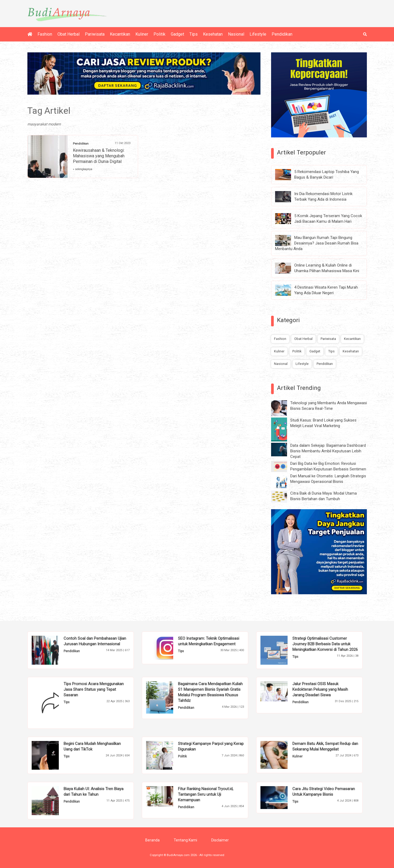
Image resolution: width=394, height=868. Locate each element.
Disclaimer (220, 840)
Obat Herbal (69, 34)
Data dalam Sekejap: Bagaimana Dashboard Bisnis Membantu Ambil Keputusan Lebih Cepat (328, 451)
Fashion (45, 34)
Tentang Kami (185, 840)
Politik (159, 34)
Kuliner (142, 34)
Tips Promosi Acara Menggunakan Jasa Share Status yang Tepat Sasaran (94, 689)
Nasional (236, 34)
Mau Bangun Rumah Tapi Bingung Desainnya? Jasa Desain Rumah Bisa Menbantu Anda (317, 243)
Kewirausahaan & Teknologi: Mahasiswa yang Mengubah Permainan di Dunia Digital (99, 156)
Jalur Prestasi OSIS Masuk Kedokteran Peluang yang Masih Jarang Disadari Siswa (320, 689)
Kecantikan (120, 34)
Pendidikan (282, 34)
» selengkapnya (83, 169)
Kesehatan (213, 34)
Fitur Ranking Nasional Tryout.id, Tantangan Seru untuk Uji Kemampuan (206, 794)
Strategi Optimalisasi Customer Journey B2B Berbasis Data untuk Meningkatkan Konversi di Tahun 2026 (325, 644)
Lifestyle (258, 34)
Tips (194, 34)
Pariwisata (95, 34)
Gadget (177, 34)
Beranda (152, 840)
